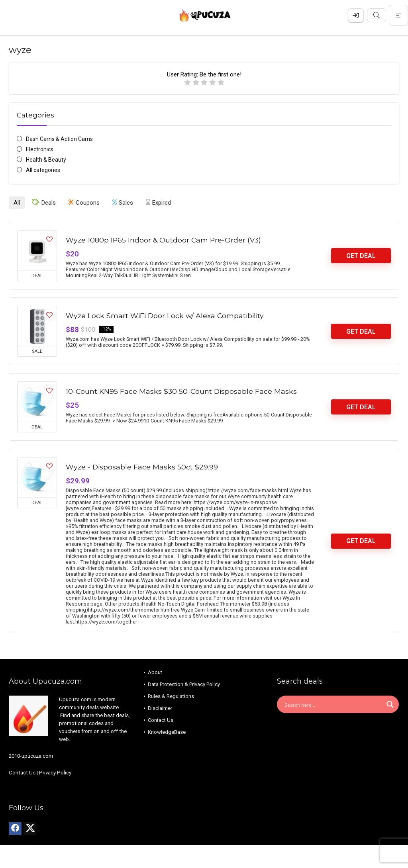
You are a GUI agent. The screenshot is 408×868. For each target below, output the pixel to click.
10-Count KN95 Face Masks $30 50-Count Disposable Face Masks (181, 390)
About (155, 672)
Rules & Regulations (171, 695)
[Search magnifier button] (390, 704)
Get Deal (361, 255)
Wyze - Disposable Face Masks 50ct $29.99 (142, 466)
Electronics (40, 149)
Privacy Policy (55, 772)
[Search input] (333, 704)
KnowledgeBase (167, 731)
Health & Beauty (46, 160)
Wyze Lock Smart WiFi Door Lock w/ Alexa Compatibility (165, 315)
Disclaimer (160, 707)
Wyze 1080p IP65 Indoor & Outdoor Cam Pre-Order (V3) (163, 239)
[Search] (396, 16)
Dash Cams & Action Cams (59, 139)
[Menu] (10, 15)
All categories (43, 170)
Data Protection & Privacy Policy (184, 683)
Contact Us (22, 772)
